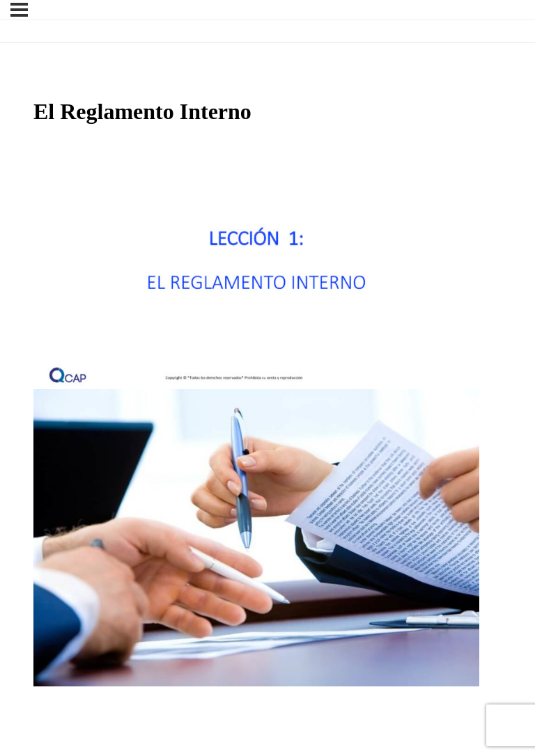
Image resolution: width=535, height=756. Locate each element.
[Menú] (19, 10)
